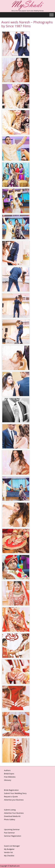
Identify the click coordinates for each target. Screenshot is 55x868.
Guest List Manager (12, 846)
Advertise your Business (14, 800)
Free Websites (10, 777)
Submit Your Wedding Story (15, 793)
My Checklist (9, 856)
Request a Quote (11, 797)
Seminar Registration (13, 836)
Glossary (8, 780)
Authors (7, 770)
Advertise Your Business (14, 813)
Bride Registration (11, 790)
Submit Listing (10, 810)
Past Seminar (9, 833)
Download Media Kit (12, 816)
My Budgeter (9, 849)
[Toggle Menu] (51, 15)
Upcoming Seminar (12, 829)
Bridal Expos (9, 774)
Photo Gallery (10, 819)
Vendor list (8, 852)
